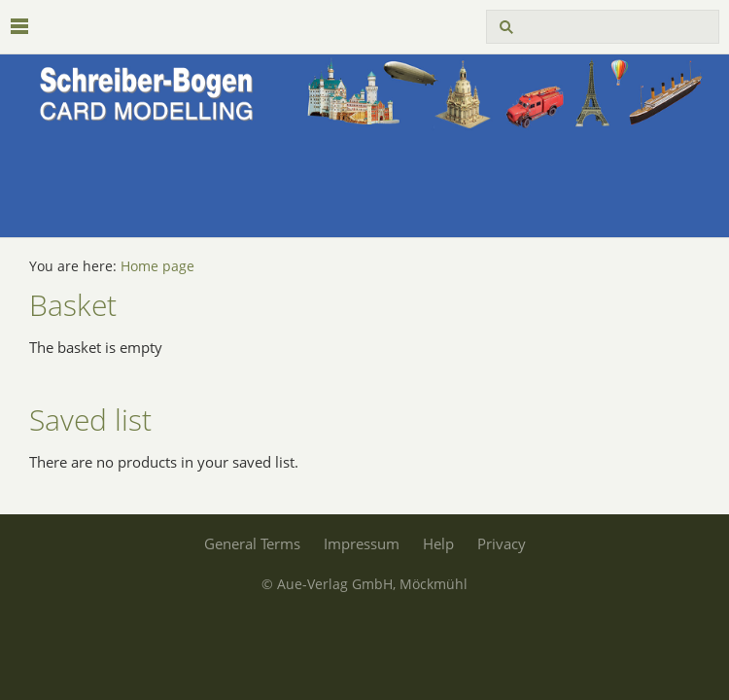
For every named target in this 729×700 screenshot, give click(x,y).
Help (438, 543)
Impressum (362, 543)
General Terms (252, 543)
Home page (157, 266)
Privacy (502, 543)
